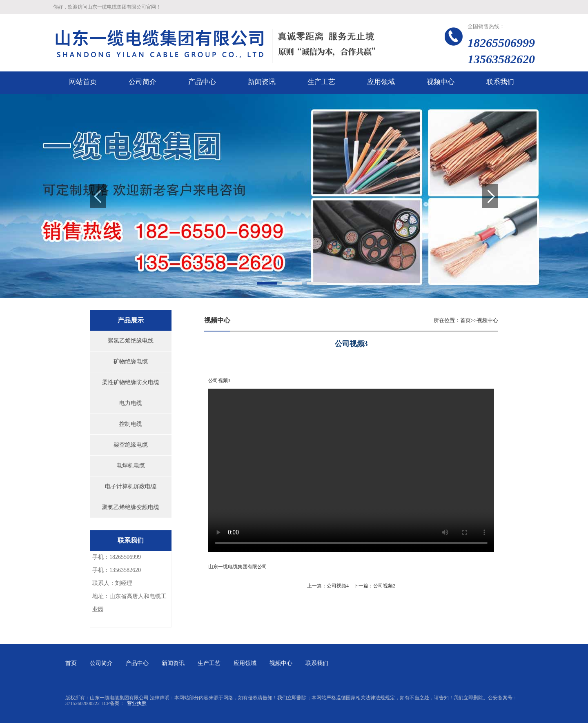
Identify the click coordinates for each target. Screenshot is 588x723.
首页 (465, 320)
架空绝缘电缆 (131, 445)
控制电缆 (131, 424)
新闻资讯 (173, 663)
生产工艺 (209, 663)
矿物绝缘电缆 (131, 361)
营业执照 (137, 703)
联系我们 (317, 663)
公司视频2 (384, 586)
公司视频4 (338, 586)
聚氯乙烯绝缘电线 (131, 341)
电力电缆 (131, 403)
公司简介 (101, 663)
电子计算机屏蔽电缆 (131, 486)
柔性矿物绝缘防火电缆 (131, 382)
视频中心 (488, 320)
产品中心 (137, 663)
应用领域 (245, 663)
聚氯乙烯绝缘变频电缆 (131, 507)
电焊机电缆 (131, 466)
